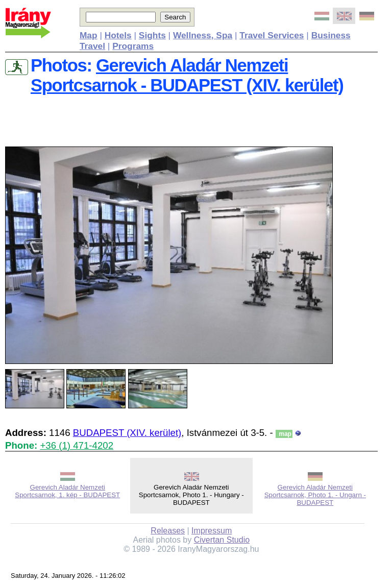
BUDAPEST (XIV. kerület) (127, 433)
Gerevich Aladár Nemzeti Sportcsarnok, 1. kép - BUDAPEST (67, 491)
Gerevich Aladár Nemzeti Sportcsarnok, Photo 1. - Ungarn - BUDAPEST (315, 495)
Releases (168, 531)
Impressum (212, 531)
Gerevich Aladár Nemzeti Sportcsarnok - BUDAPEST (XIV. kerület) (187, 75)
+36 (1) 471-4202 (77, 445)
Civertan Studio (222, 540)
